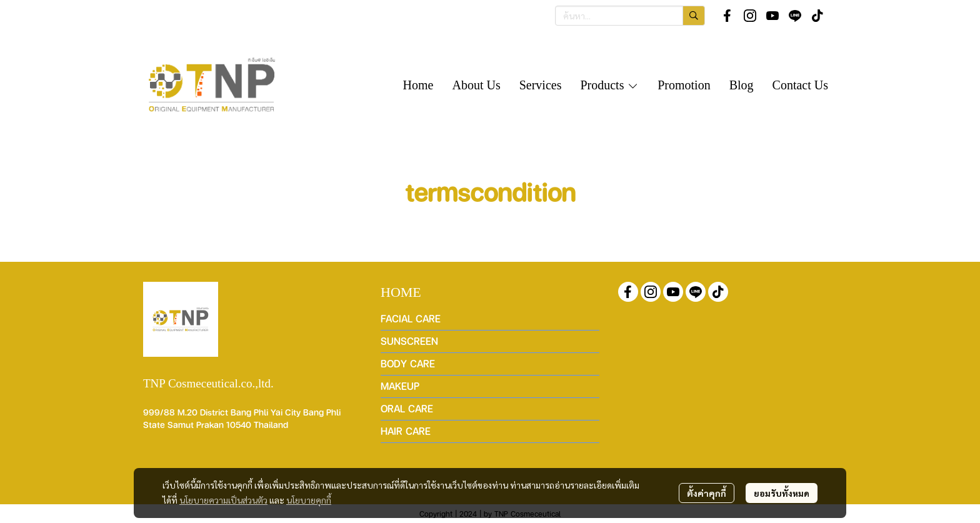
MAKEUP (400, 386)
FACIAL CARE (411, 318)
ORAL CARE (407, 408)
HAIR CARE (406, 431)
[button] (630, 16)
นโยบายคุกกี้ (309, 500)
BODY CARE (408, 363)
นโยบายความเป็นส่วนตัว (223, 500)
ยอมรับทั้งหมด (782, 493)
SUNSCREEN (409, 341)
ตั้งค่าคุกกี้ (707, 493)
